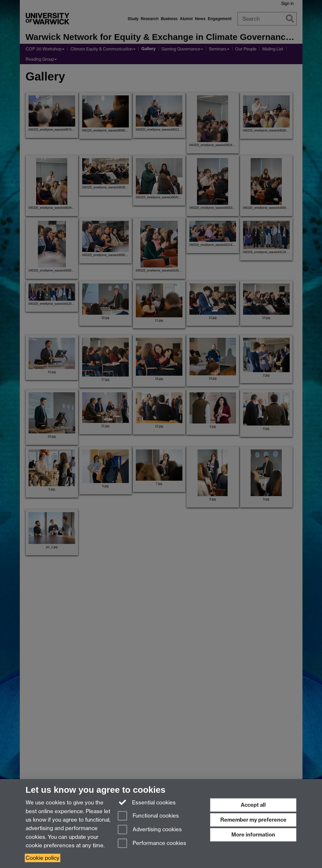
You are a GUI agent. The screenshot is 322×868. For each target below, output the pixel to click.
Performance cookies (152, 844)
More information (253, 835)
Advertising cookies (150, 830)
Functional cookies (148, 816)
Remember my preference (253, 820)
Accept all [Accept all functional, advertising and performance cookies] (253, 805)
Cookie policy (43, 858)
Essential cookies (147, 802)
